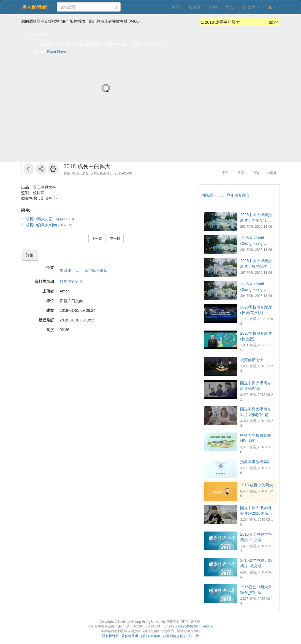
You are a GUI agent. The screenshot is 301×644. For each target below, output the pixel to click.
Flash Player (57, 51)
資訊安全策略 (151, 636)
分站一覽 (192, 636)
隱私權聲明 (110, 636)
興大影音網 (34, 7)
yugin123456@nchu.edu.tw (193, 626)
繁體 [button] (251, 7)
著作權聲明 (130, 636)
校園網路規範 (173, 636)
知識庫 (66, 270)
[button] (272, 7)
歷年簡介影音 (96, 270)
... (78, 270)
